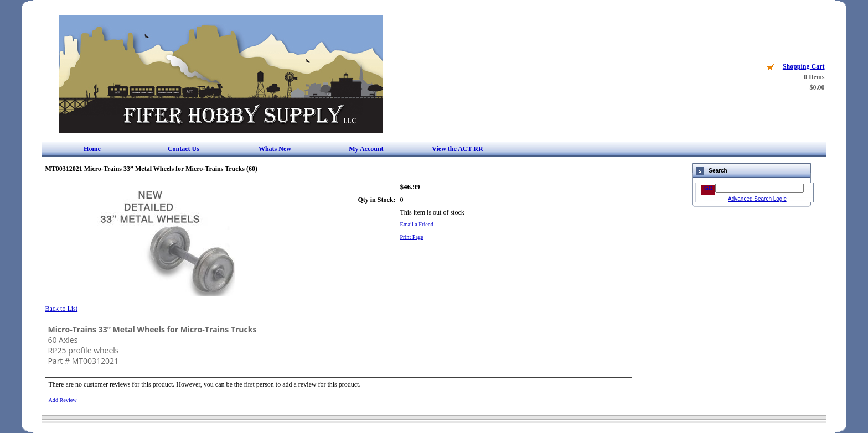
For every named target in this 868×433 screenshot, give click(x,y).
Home (92, 149)
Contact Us (184, 149)
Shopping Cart (804, 66)
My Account (366, 149)
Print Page (411, 237)
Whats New (275, 149)
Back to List (61, 309)
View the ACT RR (457, 149)
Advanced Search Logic (757, 199)
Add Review (62, 400)
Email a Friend (417, 224)
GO (709, 188)
